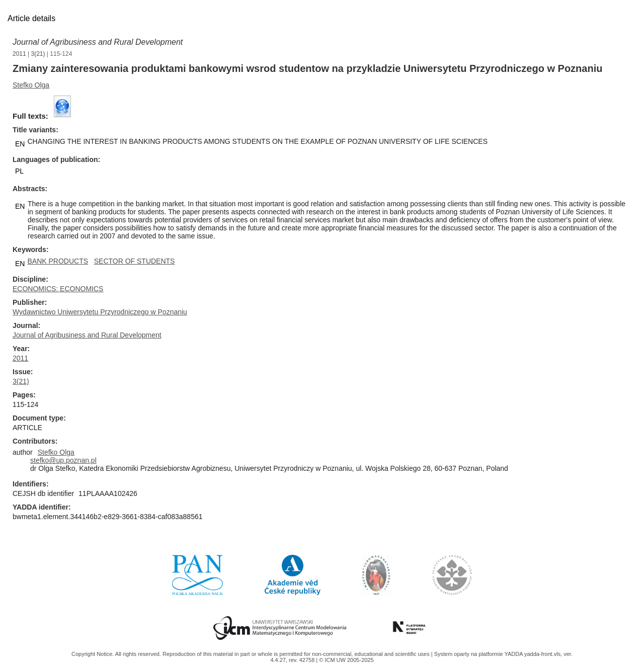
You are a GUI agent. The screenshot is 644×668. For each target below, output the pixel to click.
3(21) (38, 54)
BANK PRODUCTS (58, 261)
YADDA (514, 654)
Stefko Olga (31, 85)
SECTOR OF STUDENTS (135, 261)
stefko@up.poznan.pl (63, 460)
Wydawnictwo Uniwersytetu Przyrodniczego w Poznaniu (100, 312)
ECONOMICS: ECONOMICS (58, 289)
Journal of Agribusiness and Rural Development (98, 42)
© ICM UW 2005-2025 (346, 660)
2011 (19, 54)
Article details (31, 18)
